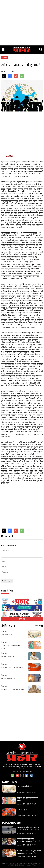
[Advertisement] (22, 22)
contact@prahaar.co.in (25, 772)
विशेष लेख (5, 58)
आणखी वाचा (39, 626)
